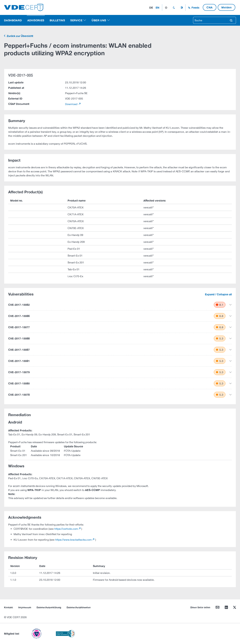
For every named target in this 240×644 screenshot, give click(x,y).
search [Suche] (231, 20)
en (157, 7)
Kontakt (8, 607)
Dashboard (13, 20)
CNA (210, 7)
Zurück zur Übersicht (20, 36)
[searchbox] (210, 20)
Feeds (195, 7)
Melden (226, 7)
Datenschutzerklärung (49, 607)
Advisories (36, 20)
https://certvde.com (66, 529)
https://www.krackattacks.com (74, 540)
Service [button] (76, 20)
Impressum (25, 607)
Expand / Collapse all (218, 294)
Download (72, 104)
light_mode (166, 8)
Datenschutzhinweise (79, 607)
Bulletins (57, 20)
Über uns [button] (99, 20)
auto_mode (181, 8)
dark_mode (174, 8)
